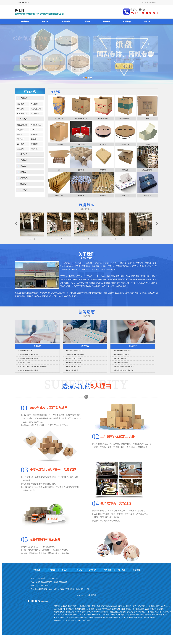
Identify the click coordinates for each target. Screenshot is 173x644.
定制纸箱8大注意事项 (121, 362)
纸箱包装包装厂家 (81, 119)
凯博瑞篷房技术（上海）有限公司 (121, 617)
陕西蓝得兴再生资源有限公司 (137, 606)
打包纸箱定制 (22, 125)
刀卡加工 (81, 170)
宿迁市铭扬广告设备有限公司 (160, 606)
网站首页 (25, 22)
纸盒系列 (24, 166)
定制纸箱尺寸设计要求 (73, 358)
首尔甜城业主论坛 (81, 609)
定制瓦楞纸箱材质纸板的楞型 (124, 366)
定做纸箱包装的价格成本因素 (28, 355)
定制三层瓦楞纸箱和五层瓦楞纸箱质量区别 (33, 366)
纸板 (33, 130)
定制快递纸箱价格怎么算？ (75, 351)
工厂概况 (145, 2)
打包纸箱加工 (36, 125)
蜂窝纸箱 (34, 134)
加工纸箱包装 (59, 119)
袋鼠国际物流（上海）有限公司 (66, 620)
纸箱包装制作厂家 (125, 119)
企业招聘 (127, 22)
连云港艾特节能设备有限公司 (141, 615)
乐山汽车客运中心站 (160, 615)
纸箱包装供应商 (103, 119)
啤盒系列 (24, 184)
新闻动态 (37, 346)
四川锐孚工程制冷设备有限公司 (144, 609)
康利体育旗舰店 (140, 612)
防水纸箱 (34, 144)
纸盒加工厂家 (125, 196)
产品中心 (66, 22)
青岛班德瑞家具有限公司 (84, 612)
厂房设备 (86, 22)
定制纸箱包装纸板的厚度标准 (28, 370)
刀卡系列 (24, 190)
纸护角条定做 (59, 196)
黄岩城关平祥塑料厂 (101, 612)
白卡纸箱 (21, 144)
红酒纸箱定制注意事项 (121, 355)
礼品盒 (65, 570)
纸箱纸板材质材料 (120, 358)
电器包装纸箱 (36, 109)
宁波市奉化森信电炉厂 (124, 609)
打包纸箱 (24, 119)
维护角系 (24, 178)
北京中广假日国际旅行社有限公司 (92, 615)
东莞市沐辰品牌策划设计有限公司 (67, 615)
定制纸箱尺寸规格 (24, 362)
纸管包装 (81, 196)
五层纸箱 (21, 149)
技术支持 (133, 346)
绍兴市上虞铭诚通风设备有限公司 (113, 606)
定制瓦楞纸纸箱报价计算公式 (124, 370)
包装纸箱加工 (36, 114)
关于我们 (45, 22)
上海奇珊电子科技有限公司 (64, 609)
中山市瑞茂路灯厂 (85, 620)
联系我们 (153, 2)
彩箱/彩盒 (34, 139)
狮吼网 (91, 609)
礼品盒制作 (81, 144)
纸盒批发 (147, 144)
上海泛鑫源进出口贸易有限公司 (121, 612)
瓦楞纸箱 (21, 139)
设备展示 (86, 205)
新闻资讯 (107, 22)
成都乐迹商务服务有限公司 (77, 617)
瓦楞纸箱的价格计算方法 (122, 351)
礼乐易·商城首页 (60, 617)
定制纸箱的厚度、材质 (73, 366)
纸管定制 (103, 196)
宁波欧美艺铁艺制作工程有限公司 (159, 612)
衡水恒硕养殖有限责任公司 (64, 612)
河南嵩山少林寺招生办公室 (105, 609)
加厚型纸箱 (59, 144)
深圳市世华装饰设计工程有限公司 (67, 606)
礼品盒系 (24, 154)
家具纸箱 (147, 119)
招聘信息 (107, 570)
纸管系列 (24, 172)
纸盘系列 (24, 160)
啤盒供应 (125, 170)
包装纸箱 (24, 98)
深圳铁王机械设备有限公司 (90, 606)
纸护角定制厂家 (147, 170)
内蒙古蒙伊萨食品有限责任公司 (117, 615)
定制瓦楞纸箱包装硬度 (73, 362)
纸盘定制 (103, 144)
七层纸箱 (34, 149)
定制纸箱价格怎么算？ (26, 351)
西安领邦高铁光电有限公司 (98, 617)
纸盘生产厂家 (125, 144)
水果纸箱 (21, 109)
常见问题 (85, 346)
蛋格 (59, 170)
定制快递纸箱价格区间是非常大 (29, 358)
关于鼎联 (122, 570)
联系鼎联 (136, 570)
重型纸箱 (21, 130)
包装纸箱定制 (22, 114)
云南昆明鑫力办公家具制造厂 (145, 617)
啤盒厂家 (103, 170)
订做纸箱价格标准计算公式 (75, 355)
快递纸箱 (21, 104)
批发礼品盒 (147, 196)
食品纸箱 (34, 104)
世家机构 (160, 609)
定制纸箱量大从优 (72, 370)
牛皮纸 (20, 134)
